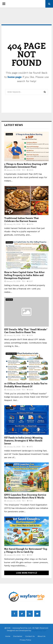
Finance (9, 134)
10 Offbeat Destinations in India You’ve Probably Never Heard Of (26, 385)
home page (15, 77)
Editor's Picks (11, 188)
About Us (41, 636)
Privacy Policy (25, 640)
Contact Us (30, 636)
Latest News (14, 125)
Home (8, 636)
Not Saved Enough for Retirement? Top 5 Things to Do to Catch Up (26, 550)
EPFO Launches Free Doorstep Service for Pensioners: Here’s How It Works (25, 496)
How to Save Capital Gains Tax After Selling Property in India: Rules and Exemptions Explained (24, 275)
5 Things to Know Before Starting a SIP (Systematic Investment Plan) (26, 165)
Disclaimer (18, 636)
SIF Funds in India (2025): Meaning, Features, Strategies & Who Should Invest (23, 440)
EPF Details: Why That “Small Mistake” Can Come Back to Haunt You (26, 331)
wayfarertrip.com (39, 631)
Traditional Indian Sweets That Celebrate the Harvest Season (21, 219)
